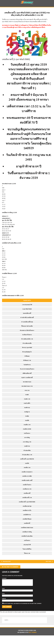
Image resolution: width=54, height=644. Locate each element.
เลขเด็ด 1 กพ (27, 474)
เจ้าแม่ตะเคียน (27, 457)
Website (4, 607)
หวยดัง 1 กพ (27, 406)
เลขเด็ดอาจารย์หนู (27, 538)
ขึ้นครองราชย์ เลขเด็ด (27, 333)
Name (3, 597)
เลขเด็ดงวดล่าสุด (27, 513)
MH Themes (34, 641)
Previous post (7, 568)
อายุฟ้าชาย (27, 453)
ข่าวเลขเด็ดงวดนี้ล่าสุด (27, 328)
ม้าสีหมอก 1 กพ (27, 367)
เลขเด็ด (27, 470)
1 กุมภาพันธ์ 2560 (27, 315)
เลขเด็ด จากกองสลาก (27, 478)
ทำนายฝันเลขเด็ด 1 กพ (27, 345)
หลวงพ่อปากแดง (27, 388)
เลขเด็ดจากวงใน (27, 517)
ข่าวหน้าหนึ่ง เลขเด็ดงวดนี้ (27, 324)
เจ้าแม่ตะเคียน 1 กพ (27, 461)
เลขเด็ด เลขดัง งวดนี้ (27, 487)
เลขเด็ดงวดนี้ (27, 500)
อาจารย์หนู (27, 444)
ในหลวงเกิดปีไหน (27, 555)
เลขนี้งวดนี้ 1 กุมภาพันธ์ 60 (27, 465)
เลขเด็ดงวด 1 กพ (27, 496)
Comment (4, 585)
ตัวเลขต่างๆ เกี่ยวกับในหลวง (27, 337)
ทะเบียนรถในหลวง (27, 341)
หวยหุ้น (27, 423)
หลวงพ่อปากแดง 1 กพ (27, 393)
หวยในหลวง (27, 440)
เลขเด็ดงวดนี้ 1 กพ (27, 504)
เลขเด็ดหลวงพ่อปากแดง (27, 534)
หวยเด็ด (27, 427)
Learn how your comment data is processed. (34, 620)
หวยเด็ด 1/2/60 (27, 435)
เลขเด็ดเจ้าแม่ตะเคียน (27, 543)
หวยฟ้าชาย (27, 414)
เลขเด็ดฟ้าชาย (27, 521)
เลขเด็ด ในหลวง (27, 491)
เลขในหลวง (27, 547)
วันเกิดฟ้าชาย (27, 371)
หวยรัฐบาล (27, 418)
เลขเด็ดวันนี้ (27, 530)
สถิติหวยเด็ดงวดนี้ (27, 380)
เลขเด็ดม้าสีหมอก (27, 526)
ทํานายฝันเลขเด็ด (27, 350)
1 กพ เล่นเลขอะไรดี (27, 311)
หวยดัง (27, 401)
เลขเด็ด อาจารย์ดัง (27, 483)
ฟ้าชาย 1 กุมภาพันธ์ (27, 354)
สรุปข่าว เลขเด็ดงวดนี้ (27, 384)
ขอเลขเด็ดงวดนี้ (27, 320)
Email (3, 602)
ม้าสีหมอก (27, 363)
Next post (48, 568)
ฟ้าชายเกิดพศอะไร (27, 358)
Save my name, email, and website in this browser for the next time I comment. (23, 612)
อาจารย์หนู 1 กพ (27, 448)
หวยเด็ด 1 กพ (27, 431)
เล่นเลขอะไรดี (27, 551)
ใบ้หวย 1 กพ (27, 560)
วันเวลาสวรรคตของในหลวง (27, 376)
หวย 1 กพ (27, 397)
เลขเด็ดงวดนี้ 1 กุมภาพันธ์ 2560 (27, 508)
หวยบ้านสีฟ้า (27, 410)
